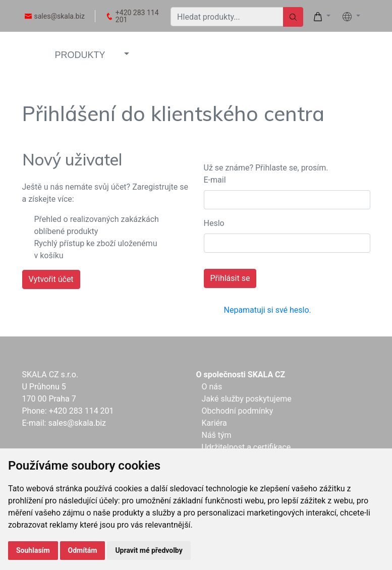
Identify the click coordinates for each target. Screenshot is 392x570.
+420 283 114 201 (137, 16)
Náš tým (216, 435)
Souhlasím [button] (33, 550)
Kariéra (214, 423)
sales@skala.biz (60, 16)
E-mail (215, 180)
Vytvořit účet (51, 279)
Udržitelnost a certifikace (246, 447)
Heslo (214, 223)
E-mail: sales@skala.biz (64, 423)
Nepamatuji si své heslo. (268, 310)
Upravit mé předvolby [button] (149, 550)
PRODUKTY (80, 55)
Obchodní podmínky (237, 411)
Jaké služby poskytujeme (246, 399)
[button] (126, 54)
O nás (212, 387)
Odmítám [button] (83, 550)
